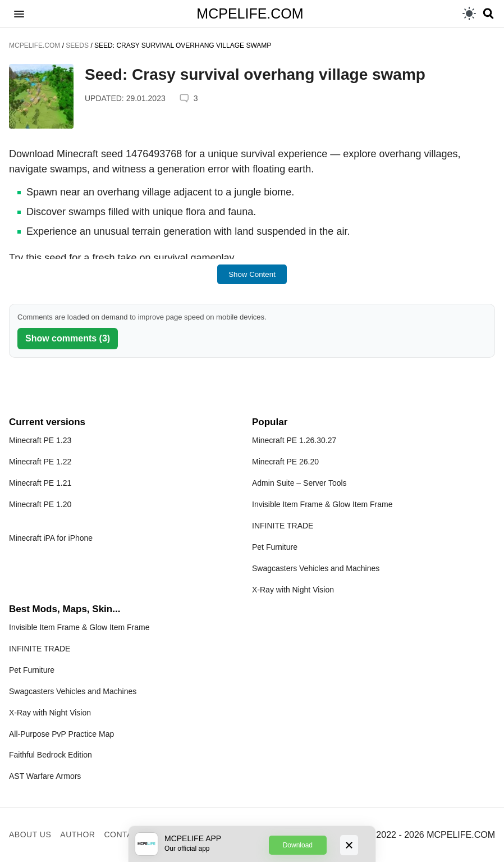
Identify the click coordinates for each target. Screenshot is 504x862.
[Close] (349, 845)
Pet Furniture (275, 547)
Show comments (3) (68, 338)
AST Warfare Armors (45, 776)
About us (30, 834)
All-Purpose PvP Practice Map (61, 734)
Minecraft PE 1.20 (40, 504)
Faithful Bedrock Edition (51, 755)
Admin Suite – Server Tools (299, 483)
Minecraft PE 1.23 (40, 440)
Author (77, 834)
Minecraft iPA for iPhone (51, 538)
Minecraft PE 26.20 (285, 462)
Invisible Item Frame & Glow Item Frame (322, 504)
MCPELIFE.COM (250, 13)
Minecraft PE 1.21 (40, 483)
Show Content (252, 274)
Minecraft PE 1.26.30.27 (294, 440)
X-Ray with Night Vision (293, 590)
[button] (19, 13)
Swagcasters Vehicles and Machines (316, 568)
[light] (469, 13)
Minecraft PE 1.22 (40, 462)
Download (298, 845)
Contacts (126, 834)
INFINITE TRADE (283, 526)
